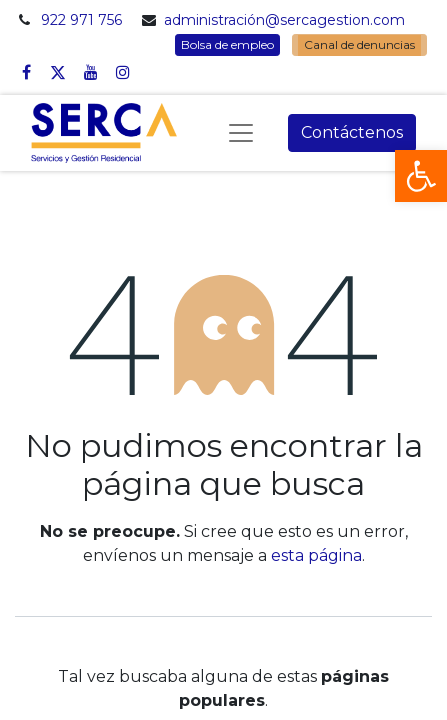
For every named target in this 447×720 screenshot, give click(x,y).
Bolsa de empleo (227, 44)
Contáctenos (352, 132)
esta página (316, 555)
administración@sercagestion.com (284, 20)
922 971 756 (81, 20)
